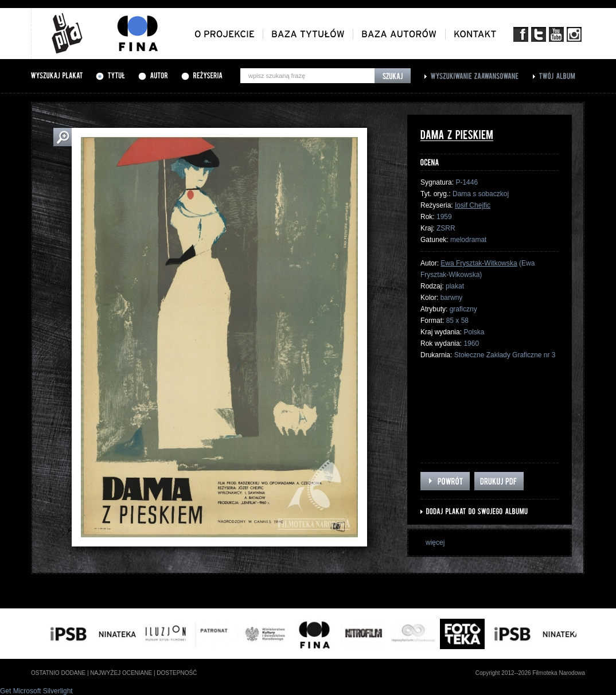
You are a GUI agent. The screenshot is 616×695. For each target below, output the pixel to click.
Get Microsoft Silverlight (36, 691)
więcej (435, 542)
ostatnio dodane (58, 673)
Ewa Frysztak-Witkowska (479, 263)
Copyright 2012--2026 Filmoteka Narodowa (530, 673)
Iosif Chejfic (473, 205)
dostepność (177, 673)
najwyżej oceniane (121, 673)
